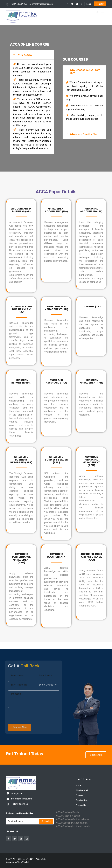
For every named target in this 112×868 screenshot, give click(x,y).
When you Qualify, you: (84, 134)
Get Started (96, 755)
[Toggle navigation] (103, 12)
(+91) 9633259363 (17, 4)
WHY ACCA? (25, 55)
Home (78, 785)
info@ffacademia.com (41, 4)
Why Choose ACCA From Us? (85, 72)
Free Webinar (82, 800)
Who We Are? (82, 790)
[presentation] (26, 716)
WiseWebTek (23, 862)
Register (100, 4)
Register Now (18, 727)
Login (89, 4)
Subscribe (46, 821)
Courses (79, 795)
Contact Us (81, 805)
